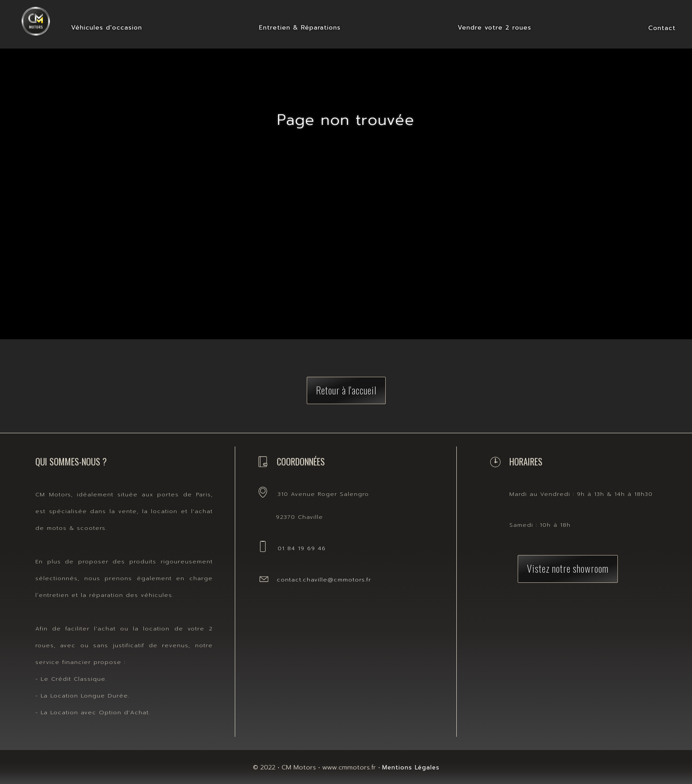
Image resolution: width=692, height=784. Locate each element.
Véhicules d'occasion (107, 28)
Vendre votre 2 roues (495, 28)
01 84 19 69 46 (302, 548)
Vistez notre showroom (568, 568)
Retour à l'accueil (346, 390)
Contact (662, 28)
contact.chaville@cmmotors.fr (324, 580)
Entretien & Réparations (300, 28)
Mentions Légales (411, 767)
